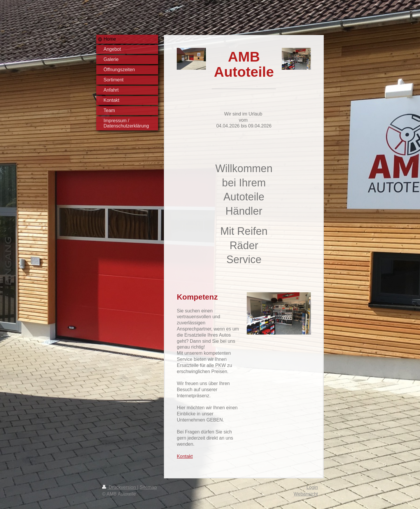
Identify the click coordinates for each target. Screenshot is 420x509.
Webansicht (306, 494)
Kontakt (185, 456)
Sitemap (148, 487)
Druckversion (120, 487)
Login (312, 487)
